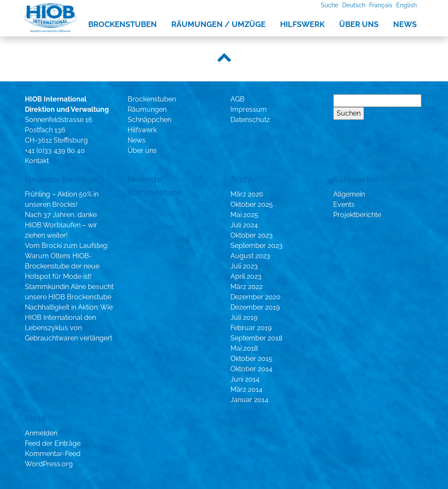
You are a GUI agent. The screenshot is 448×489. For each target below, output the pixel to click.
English (406, 5)
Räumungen (147, 109)
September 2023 (257, 246)
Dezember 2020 (255, 297)
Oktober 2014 (251, 369)
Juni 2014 (245, 379)
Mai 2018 (244, 348)
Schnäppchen (149, 120)
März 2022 (246, 287)
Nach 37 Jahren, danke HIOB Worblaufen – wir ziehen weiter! (61, 225)
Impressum (249, 109)
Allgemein (349, 194)
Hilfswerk (302, 24)
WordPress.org (49, 464)
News (405, 24)
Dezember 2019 (255, 307)
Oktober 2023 (252, 235)
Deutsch (354, 5)
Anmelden (41, 433)
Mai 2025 (244, 215)
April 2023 (246, 276)
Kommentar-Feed (53, 454)
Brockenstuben (122, 24)
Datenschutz (250, 120)
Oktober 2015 (251, 359)
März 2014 (246, 389)
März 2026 (247, 194)
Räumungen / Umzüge (218, 24)
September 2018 (256, 338)
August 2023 (250, 256)
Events (344, 204)
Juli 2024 (244, 225)
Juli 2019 (244, 318)
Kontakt (37, 161)
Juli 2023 (244, 266)
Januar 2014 (249, 400)
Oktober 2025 (252, 204)
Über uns (359, 24)
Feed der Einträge (53, 443)
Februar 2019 (251, 328)
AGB (237, 99)
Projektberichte (357, 215)
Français (381, 5)
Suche (330, 5)
